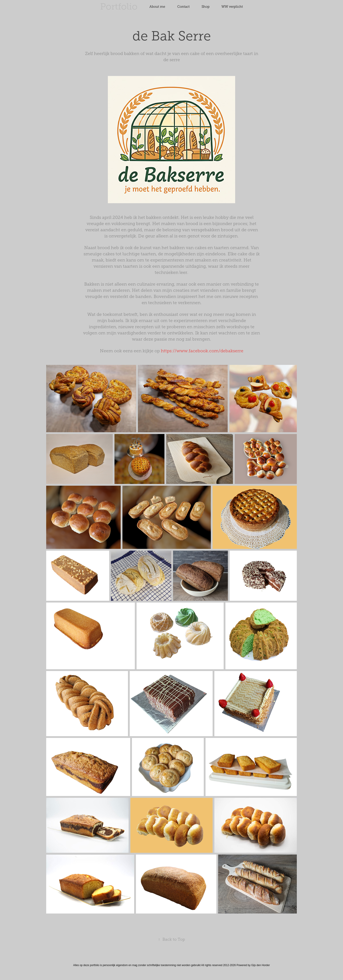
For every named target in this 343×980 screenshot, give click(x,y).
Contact (183, 7)
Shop (206, 7)
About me (157, 7)
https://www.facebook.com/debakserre (202, 351)
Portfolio (119, 7)
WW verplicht (232, 7)
